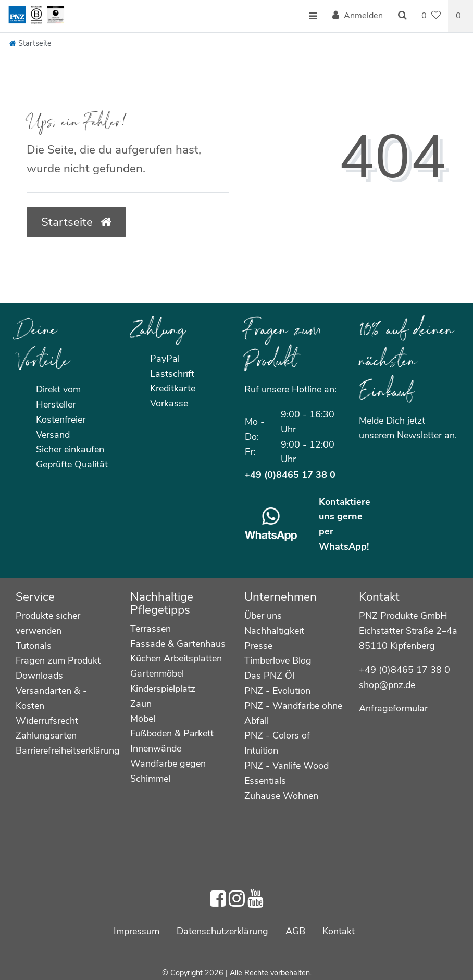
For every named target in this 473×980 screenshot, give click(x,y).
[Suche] (402, 16)
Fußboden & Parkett (172, 733)
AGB (295, 931)
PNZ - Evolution (277, 691)
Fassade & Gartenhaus (178, 644)
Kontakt (339, 931)
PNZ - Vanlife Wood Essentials (287, 773)
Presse (258, 646)
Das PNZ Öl (269, 676)
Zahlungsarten (46, 735)
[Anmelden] (358, 16)
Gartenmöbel (157, 673)
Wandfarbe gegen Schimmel (168, 771)
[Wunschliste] (431, 16)
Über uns (263, 616)
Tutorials (34, 646)
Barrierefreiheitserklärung (68, 750)
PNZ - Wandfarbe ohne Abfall (293, 713)
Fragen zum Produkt (58, 660)
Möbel (143, 719)
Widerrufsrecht (47, 721)
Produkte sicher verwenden (48, 623)
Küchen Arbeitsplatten (176, 658)
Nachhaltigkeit (274, 631)
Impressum (136, 931)
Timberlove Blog (278, 660)
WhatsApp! (344, 546)
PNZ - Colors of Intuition (277, 743)
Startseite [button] (76, 222)
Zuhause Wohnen (281, 796)
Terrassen (151, 629)
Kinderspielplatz (163, 689)
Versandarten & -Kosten (51, 698)
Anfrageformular (393, 708)
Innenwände (156, 748)
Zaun (141, 704)
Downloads (39, 676)
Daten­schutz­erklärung (222, 931)
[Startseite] (30, 43)
